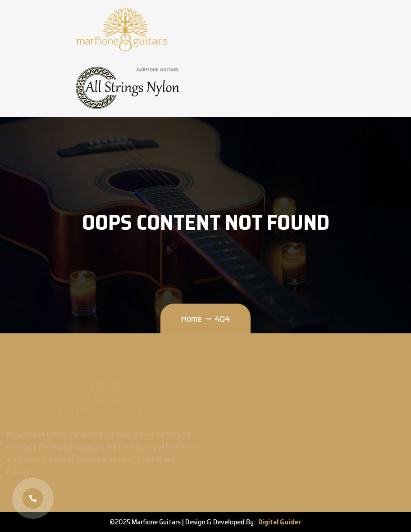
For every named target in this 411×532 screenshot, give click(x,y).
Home (191, 318)
